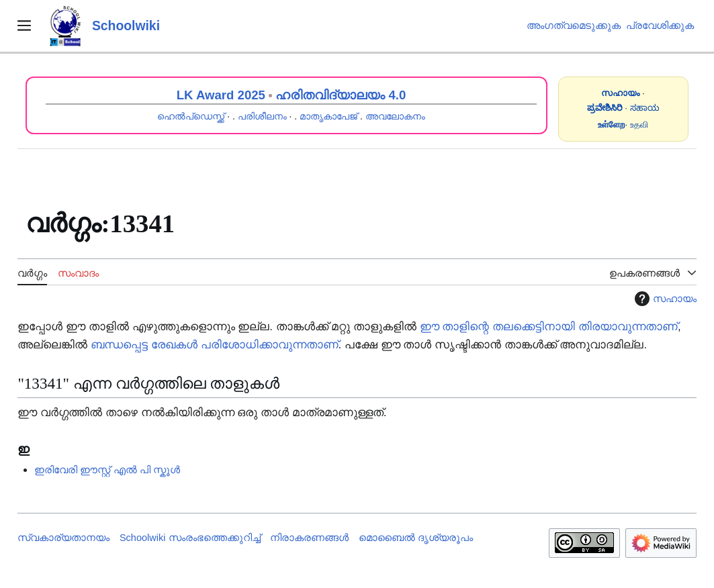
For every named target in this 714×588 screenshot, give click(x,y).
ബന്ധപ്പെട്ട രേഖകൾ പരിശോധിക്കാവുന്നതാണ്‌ (214, 345)
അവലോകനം (395, 116)
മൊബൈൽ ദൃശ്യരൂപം (416, 538)
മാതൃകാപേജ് (328, 116)
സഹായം (664, 299)
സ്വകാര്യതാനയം (63, 538)
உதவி (639, 125)
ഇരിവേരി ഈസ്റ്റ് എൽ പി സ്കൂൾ (107, 470)
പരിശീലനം (262, 116)
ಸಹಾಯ (645, 108)
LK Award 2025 (221, 95)
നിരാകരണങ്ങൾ (309, 538)
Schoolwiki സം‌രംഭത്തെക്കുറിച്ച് (190, 538)
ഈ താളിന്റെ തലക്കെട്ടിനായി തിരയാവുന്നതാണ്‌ (549, 327)
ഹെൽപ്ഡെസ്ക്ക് (191, 116)
